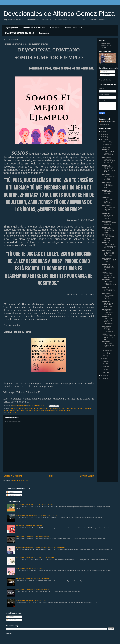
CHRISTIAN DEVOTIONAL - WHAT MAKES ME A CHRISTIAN (109, 245)
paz (57, 411)
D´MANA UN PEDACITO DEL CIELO (19, 33)
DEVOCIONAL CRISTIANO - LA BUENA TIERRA (32, 600)
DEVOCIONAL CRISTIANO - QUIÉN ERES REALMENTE (107, 312)
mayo (105, 361)
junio (104, 358)
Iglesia (31, 411)
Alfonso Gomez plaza (108, 121)
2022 (103, 137)
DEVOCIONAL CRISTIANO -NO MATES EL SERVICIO (33, 579)
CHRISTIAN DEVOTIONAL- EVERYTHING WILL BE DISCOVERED (108, 320)
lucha (43, 411)
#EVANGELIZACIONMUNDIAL (38, 408)
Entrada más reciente (13, 476)
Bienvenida (55, 28)
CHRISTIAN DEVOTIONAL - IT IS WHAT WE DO (109, 289)
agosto (105, 353)
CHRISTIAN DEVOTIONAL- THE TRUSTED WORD (108, 230)
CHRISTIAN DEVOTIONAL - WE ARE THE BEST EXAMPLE (108, 275)
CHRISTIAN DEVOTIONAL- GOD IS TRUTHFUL (108, 216)
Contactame (44, 33)
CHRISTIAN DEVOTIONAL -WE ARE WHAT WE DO (109, 337)
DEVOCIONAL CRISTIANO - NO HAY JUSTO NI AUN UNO (109, 177)
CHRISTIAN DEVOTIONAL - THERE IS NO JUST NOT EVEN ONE (109, 169)
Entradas (104, 72)
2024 (103, 131)
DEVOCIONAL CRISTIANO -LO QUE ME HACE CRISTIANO (108, 253)
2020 (103, 375)
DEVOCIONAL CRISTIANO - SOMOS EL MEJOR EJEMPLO (109, 282)
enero (105, 372)
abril (104, 364)
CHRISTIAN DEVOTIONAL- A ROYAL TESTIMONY (108, 200)
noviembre (106, 145)
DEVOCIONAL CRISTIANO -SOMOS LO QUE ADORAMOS (108, 160)
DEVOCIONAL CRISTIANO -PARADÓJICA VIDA (107, 185)
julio (104, 356)
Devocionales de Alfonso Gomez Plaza (59, 14)
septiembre (106, 350)
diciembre (106, 142)
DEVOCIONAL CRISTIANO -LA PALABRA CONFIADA (108, 238)
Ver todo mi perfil (104, 124)
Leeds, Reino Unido (16, 413)
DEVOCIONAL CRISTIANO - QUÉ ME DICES (109, 260)
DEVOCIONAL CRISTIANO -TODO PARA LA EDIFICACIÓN (35, 558)
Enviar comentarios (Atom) (21, 480)
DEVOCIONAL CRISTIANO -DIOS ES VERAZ (109, 223)
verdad (68, 411)
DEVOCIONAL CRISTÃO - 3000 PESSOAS (30, 568)
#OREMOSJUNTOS (55, 408)
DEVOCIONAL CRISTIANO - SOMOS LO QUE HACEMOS (108, 344)
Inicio (51, 476)
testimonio (62, 411)
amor (64, 408)
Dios (17, 411)
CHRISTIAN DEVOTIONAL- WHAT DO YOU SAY (108, 267)
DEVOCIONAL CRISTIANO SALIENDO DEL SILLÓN (33, 590)
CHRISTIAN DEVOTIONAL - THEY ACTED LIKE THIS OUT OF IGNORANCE (40, 547)
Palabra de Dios (50, 411)
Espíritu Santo (24, 411)
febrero (105, 369)
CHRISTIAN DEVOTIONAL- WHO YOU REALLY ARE (108, 304)
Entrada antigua (87, 476)
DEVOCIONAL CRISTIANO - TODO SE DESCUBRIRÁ (108, 329)
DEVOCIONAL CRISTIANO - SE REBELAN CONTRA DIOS (35, 505)
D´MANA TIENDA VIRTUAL (34, 28)
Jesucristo (37, 411)
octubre (105, 147)
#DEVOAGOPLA (23, 408)
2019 (103, 378)
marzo (105, 367)
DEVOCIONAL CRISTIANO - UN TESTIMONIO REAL (108, 208)
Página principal (12, 28)
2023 (103, 134)
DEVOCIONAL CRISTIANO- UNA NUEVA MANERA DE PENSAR (37, 515)
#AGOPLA (13, 408)
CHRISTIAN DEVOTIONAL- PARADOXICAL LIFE (108, 193)
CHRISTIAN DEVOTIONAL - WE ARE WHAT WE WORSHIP (108, 152)
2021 (103, 140)
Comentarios (105, 75)
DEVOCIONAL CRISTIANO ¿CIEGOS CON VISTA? (32, 537)
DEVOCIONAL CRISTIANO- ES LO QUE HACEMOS (108, 296)
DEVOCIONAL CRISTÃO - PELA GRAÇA (29, 526)
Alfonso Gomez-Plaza (73, 28)
